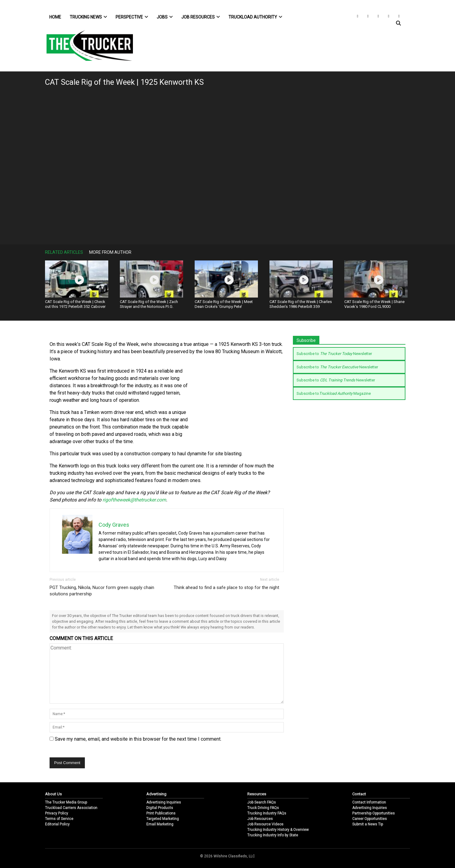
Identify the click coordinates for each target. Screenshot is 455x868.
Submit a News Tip (368, 824)
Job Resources (201, 17)
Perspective (132, 17)
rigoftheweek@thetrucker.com (134, 500)
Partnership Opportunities (373, 813)
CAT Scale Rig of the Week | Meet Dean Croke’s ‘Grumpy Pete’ (224, 304)
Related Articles (64, 252)
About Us (53, 794)
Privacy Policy (57, 813)
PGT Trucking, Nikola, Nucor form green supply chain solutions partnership (102, 591)
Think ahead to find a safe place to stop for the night (226, 587)
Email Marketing (160, 824)
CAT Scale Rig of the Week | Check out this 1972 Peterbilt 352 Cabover (75, 304)
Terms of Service (59, 819)
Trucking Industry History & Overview (278, 830)
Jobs (165, 17)
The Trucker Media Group (66, 802)
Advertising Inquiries (164, 802)
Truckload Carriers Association (71, 808)
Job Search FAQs (262, 802)
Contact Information (369, 802)
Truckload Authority (255, 17)
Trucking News (88, 17)
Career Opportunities (370, 819)
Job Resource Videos (265, 824)
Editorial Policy (57, 824)
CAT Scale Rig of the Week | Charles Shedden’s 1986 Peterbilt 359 (301, 304)
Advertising (156, 794)
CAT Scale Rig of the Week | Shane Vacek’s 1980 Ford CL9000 (374, 304)
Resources (257, 794)
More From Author (110, 252)
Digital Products (160, 808)
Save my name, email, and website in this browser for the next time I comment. (138, 739)
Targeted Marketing (163, 819)
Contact (359, 794)
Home (55, 17)
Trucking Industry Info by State (273, 835)
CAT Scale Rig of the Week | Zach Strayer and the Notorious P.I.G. (149, 304)
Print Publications (161, 813)
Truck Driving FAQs (263, 808)
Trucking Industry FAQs (267, 813)
